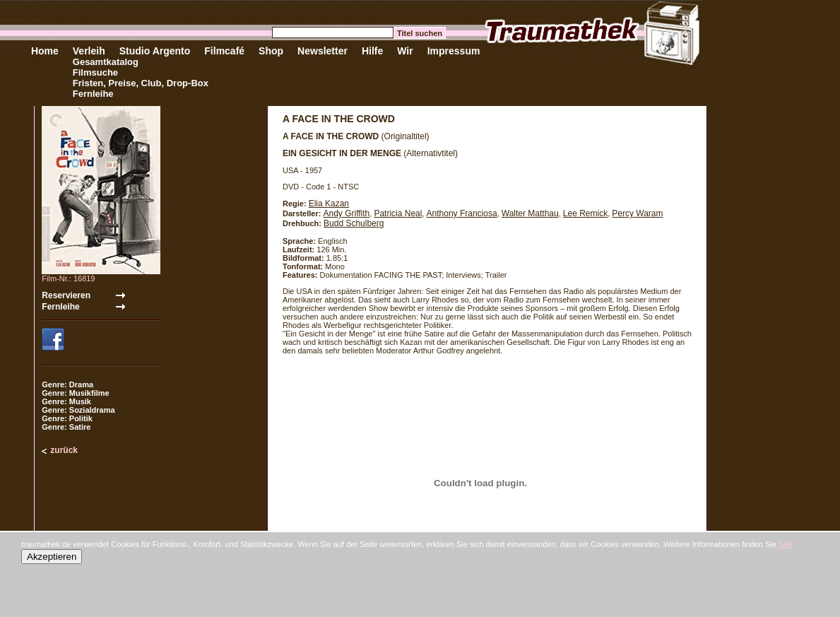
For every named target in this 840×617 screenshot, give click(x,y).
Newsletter (323, 51)
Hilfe (372, 51)
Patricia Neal (398, 213)
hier (786, 544)
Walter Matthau (530, 213)
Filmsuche (95, 72)
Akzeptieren (52, 557)
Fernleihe (93, 94)
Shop (271, 51)
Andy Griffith (346, 213)
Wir (405, 51)
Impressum (454, 51)
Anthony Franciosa (462, 213)
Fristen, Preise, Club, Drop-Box (141, 83)
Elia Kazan (329, 204)
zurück (64, 450)
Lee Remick (585, 213)
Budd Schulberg (354, 223)
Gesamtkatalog (106, 62)
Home (45, 51)
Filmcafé (224, 51)
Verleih (89, 51)
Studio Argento (155, 51)
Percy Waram (637, 213)
